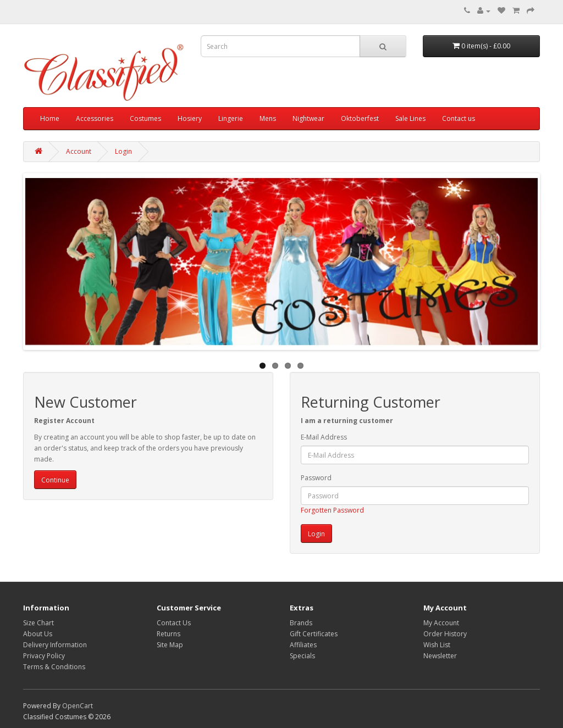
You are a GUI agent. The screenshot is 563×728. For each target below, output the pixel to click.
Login (123, 151)
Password (316, 478)
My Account (441, 623)
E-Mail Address (324, 437)
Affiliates (303, 645)
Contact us (459, 118)
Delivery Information (55, 645)
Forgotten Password (332, 510)
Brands (301, 623)
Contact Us (174, 623)
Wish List (437, 645)
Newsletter (440, 656)
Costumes (145, 118)
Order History (445, 634)
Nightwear (308, 118)
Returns (169, 634)
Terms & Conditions (54, 667)
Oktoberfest (360, 118)
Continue (55, 480)
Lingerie (231, 118)
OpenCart (78, 706)
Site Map (170, 645)
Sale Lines (410, 118)
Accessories (95, 118)
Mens (268, 118)
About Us (38, 634)
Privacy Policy (44, 656)
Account (79, 151)
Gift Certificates (314, 634)
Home (50, 118)
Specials (302, 656)
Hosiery (190, 118)
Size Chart (38, 623)
